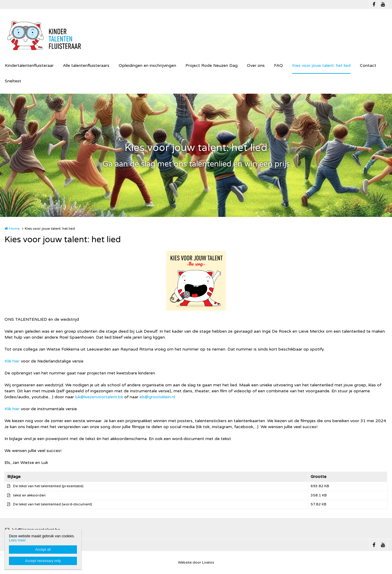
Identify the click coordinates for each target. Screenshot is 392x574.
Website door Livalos (196, 562)
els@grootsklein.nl (157, 397)
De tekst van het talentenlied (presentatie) (48, 486)
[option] (196, 281)
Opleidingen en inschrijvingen (147, 65)
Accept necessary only (43, 561)
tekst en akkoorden (29, 495)
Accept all (43, 550)
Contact (368, 65)
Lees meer (17, 540)
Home (14, 229)
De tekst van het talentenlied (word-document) (53, 504)
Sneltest (13, 81)
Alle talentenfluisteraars (86, 65)
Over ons (256, 65)
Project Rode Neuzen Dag (212, 65)
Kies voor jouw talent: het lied (321, 65)
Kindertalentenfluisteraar (29, 65)
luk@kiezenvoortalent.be (99, 397)
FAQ (278, 65)
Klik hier (12, 361)
